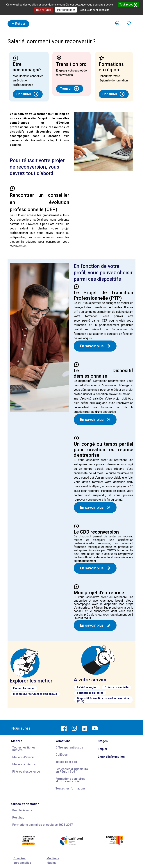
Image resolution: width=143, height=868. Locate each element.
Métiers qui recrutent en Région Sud (35, 694)
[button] (117, 23)
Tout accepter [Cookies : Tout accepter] (128, 5)
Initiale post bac (66, 762)
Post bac (18, 818)
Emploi (102, 749)
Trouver (70, 89)
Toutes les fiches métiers (24, 749)
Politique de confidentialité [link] (94, 10)
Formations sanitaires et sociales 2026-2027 (43, 825)
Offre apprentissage (69, 747)
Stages (103, 741)
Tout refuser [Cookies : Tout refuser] (43, 10)
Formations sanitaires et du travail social (70, 780)
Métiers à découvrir (25, 764)
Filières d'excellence (26, 772)
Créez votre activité (117, 687)
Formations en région (90, 693)
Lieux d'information (111, 757)
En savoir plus (95, 346)
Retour (18, 24)
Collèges (62, 755)
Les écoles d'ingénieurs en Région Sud (72, 770)
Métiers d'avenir (23, 757)
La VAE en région (87, 687)
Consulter (28, 94)
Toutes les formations (71, 788)
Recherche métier (24, 688)
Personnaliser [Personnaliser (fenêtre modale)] (66, 10)
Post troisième (22, 810)
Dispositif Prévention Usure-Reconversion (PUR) (103, 700)
